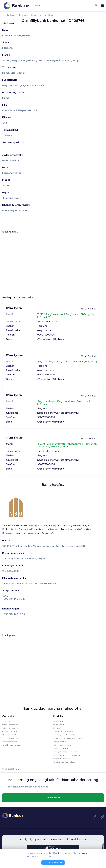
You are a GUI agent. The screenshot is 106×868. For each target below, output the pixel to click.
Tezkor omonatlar (10, 742)
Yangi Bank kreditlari (62, 759)
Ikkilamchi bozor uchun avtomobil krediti (70, 738)
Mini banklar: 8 (48, 584)
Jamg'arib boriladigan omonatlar (16, 738)
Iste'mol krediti (59, 721)
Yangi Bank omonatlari (12, 745)
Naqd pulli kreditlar (61, 748)
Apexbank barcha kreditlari (64, 762)
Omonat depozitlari (10, 735)
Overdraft (57, 728)
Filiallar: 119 (9, 584)
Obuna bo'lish (53, 798)
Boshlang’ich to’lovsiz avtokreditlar (67, 735)
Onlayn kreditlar (60, 742)
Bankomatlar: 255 (27, 584)
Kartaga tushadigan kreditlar (65, 752)
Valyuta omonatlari (10, 725)
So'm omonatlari (9, 721)
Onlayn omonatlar (10, 731)
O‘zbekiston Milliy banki (16, 36)
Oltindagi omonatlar (11, 728)
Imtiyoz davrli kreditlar (62, 745)
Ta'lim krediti (58, 725)
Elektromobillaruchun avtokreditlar (68, 755)
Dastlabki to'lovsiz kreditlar (64, 731)
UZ (37, 6)
